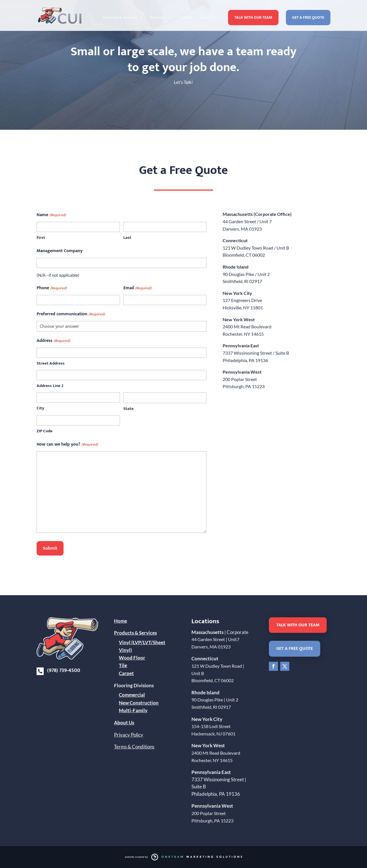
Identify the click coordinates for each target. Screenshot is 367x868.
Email (137, 288)
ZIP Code (45, 431)
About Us (207, 18)
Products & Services (120, 18)
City (40, 408)
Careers (185, 18)
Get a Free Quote (308, 17)
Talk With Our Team (253, 17)
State (128, 409)
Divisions (158, 18)
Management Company (60, 251)
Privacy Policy (129, 735)
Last (127, 238)
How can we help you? (67, 444)
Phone (51, 288)
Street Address (51, 363)
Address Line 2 (50, 386)
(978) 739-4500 (64, 671)
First (41, 238)
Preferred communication (71, 314)
